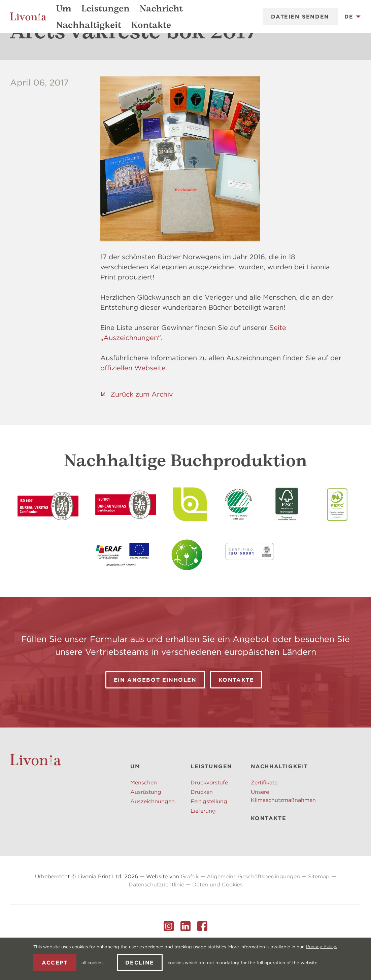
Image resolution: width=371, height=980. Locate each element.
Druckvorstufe (209, 813)
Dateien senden (300, 16)
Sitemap (319, 907)
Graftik (190, 907)
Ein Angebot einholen (155, 710)
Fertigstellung (209, 832)
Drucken (202, 822)
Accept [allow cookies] (55, 962)
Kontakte (151, 25)
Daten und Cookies (217, 915)
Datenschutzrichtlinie (156, 915)
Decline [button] (140, 962)
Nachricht (161, 8)
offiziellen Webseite (133, 398)
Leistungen (106, 8)
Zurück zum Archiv (142, 425)
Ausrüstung (146, 822)
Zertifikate (264, 813)
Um (64, 8)
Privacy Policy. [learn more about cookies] (322, 947)
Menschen (144, 813)
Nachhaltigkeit (89, 25)
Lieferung (203, 841)
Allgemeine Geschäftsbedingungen (253, 907)
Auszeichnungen (153, 832)
